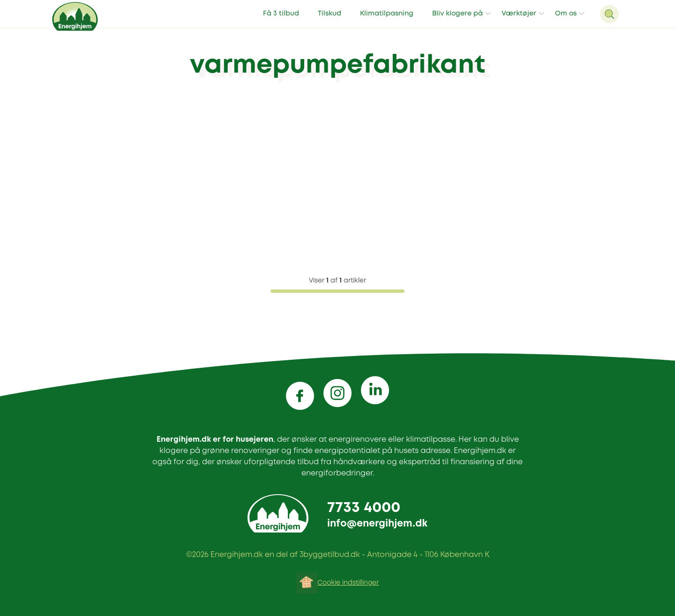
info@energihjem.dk (377, 524)
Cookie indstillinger (348, 583)
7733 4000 (364, 508)
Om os (566, 14)
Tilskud (330, 14)
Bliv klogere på (457, 14)
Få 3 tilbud (281, 14)
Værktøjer (519, 14)
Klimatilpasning (387, 14)
